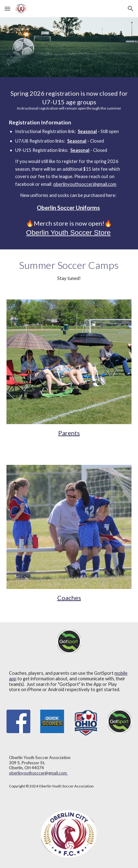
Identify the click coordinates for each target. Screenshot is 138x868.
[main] (69, 100)
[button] (7, 8)
